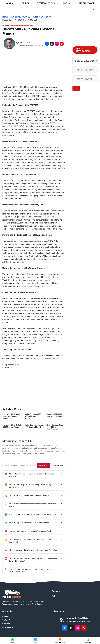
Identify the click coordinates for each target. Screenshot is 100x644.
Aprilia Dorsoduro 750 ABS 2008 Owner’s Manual (33, 416)
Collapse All (58, 465)
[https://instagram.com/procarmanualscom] (77, 628)
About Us (6, 616)
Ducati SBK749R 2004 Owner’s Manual (41, 359)
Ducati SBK (29, 25)
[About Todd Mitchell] (9, 44)
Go (76, 88)
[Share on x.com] (52, 44)
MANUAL (12, 3)
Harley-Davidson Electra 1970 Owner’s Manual (34, 426)
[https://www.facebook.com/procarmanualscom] (65, 628)
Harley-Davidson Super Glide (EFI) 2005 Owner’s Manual (55, 427)
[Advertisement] (34, 69)
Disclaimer (6, 624)
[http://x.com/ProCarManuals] (71, 628)
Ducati (7, 25)
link (42, 313)
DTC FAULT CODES (87, 3)
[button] (94, 10)
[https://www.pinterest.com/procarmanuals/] (84, 628)
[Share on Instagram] (57, 44)
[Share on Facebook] (47, 44)
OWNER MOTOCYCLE (17, 25)
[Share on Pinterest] (62, 44)
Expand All (44, 465)
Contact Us (6, 620)
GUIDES (28, 3)
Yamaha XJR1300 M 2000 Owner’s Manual (55, 415)
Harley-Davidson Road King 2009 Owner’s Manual (11, 416)
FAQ (53, 596)
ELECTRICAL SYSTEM (49, 3)
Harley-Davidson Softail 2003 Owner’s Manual (12, 426)
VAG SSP (70, 3)
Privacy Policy (8, 627)
